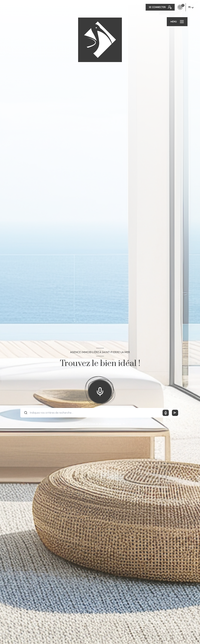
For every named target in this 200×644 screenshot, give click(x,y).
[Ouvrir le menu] (177, 22)
